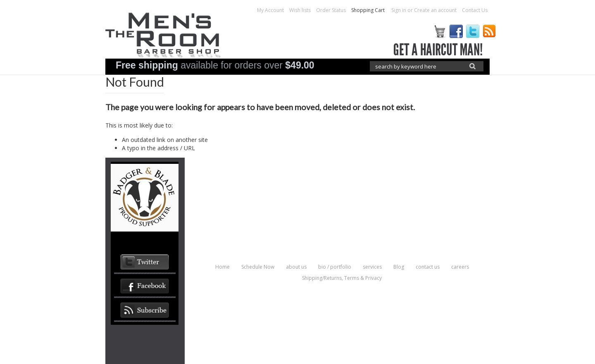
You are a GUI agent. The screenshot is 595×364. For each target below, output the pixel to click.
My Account (270, 10)
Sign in (399, 10)
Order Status (331, 10)
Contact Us (475, 10)
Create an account (435, 10)
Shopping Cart (369, 10)
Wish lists (300, 10)
